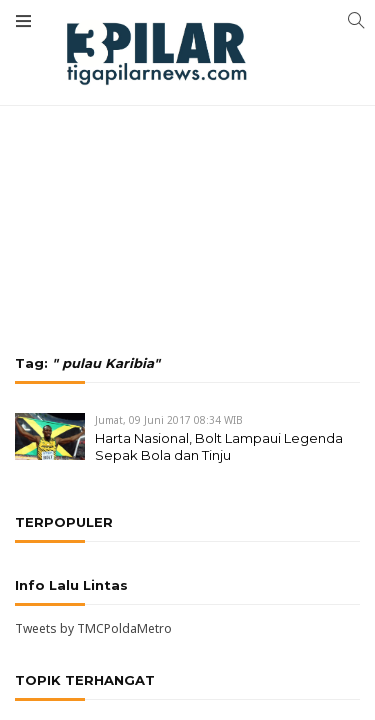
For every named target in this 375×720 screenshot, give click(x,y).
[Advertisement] (187, 135)
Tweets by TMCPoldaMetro (93, 628)
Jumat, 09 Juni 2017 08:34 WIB (169, 420)
